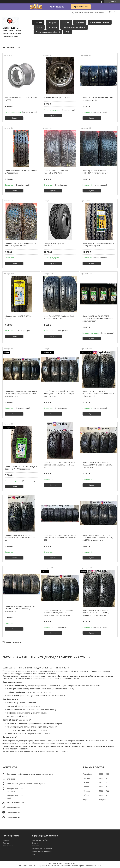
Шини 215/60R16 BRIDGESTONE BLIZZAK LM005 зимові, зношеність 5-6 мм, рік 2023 (98, 465)
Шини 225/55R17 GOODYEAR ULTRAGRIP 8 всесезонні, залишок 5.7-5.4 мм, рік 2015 (98, 394)
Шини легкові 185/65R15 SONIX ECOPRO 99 (18, 317)
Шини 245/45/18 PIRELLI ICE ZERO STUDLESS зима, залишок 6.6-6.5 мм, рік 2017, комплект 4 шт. (98, 538)
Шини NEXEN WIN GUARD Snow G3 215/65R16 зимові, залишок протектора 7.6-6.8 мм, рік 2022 (58, 613)
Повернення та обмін (100, 22)
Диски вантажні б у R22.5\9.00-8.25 (58, 98)
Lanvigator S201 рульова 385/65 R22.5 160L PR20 (59, 245)
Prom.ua (72, 863)
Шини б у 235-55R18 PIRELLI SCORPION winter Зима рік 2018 (96, 172)
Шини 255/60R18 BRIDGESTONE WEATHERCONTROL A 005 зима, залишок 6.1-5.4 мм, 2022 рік (96, 613)
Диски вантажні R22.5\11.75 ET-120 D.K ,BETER (21, 99)
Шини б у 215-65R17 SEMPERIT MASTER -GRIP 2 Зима (57, 172)
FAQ (68, 32)
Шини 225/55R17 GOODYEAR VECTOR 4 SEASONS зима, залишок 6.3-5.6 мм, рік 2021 (60, 538)
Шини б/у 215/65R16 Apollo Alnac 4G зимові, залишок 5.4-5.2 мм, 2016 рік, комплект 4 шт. (59, 394)
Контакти (80, 22)
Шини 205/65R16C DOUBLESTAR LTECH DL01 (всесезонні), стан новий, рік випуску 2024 (98, 318)
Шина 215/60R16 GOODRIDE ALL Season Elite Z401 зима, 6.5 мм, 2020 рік (20, 538)
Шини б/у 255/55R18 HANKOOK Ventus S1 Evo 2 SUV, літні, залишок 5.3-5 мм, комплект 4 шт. (21, 394)
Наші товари (8, 846)
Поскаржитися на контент (70, 866)
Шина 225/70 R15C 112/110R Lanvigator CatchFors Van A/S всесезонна (21, 468)
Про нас (66, 22)
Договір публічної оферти (74, 27)
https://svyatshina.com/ (16, 803)
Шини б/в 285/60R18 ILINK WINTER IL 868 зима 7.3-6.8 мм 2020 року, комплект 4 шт (20, 609)
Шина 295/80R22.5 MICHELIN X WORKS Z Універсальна (21, 172)
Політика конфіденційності (48, 32)
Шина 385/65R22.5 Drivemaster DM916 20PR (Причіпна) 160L (98, 245)
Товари (51, 22)
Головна (38, 22)
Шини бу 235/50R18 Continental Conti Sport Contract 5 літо (98, 99)
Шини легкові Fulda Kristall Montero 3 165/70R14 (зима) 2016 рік (20, 245)
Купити (14, 118)
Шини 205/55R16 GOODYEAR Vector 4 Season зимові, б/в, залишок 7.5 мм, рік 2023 (59, 465)
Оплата (39, 27)
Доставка (53, 27)
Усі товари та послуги (12, 642)
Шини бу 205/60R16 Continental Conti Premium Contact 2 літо (59, 317)
